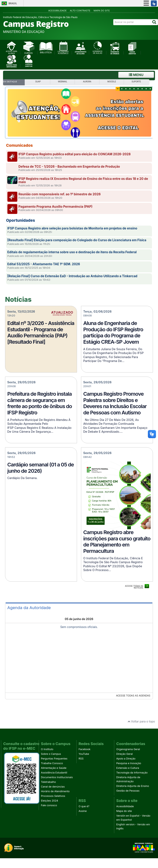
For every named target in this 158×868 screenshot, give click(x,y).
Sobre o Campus (51, 754)
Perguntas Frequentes (54, 759)
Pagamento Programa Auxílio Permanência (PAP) (55, 207)
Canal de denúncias (53, 787)
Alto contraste (80, 11)
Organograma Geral (128, 749)
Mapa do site (102, 11)
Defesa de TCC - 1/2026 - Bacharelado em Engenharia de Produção (69, 167)
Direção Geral (124, 754)
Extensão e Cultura (128, 768)
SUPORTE (136, 82)
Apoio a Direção (126, 759)
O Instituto (47, 749)
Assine (83, 811)
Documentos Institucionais (57, 777)
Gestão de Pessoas (128, 791)
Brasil (13, 3)
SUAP (38, 82)
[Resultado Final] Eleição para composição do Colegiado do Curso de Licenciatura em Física (77, 240)
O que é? (84, 806)
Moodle (112, 82)
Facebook (84, 749)
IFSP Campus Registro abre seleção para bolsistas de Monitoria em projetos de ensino (72, 228)
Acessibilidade (57, 11)
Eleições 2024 (50, 801)
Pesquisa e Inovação (129, 763)
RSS (81, 759)
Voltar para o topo (141, 721)
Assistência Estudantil (54, 773)
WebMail (63, 82)
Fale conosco (49, 805)
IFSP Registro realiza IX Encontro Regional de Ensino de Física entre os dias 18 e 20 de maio (83, 180)
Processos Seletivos (53, 796)
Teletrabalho (48, 782)
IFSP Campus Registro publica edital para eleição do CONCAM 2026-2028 (75, 154)
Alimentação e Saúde (54, 768)
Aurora (87, 82)
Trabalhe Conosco (52, 763)
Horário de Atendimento (55, 791)
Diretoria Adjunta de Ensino (133, 786)
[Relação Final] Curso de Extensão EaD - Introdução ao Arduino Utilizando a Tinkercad (72, 276)
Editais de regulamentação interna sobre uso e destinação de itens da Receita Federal (72, 252)
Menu (136, 75)
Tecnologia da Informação (132, 773)
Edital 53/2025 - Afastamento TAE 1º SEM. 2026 (44, 264)
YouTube (84, 754)
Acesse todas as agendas (133, 696)
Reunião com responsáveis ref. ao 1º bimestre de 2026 (60, 194)
